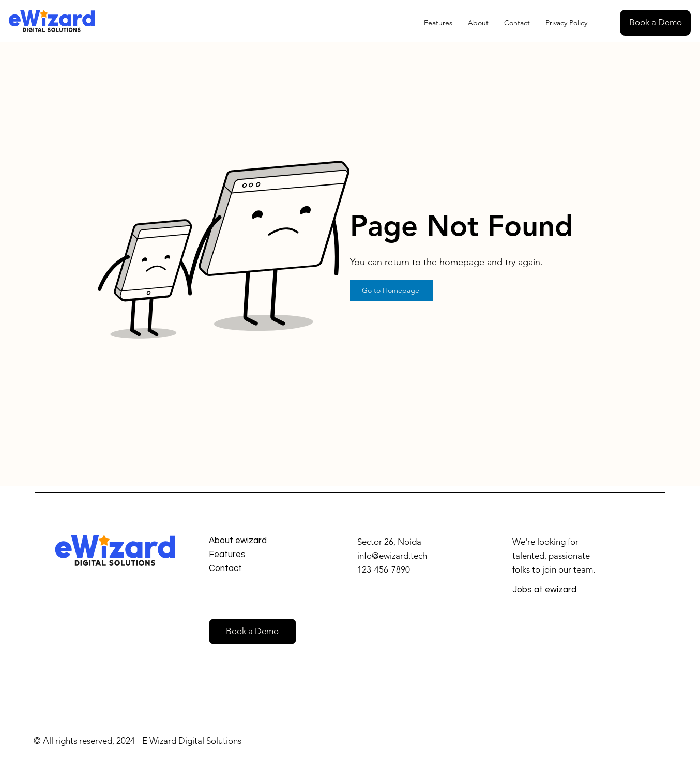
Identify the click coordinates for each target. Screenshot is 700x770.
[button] (655, 23)
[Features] (246, 555)
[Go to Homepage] (391, 290)
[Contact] (246, 569)
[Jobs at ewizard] (549, 590)
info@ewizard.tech (392, 556)
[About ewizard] (247, 541)
